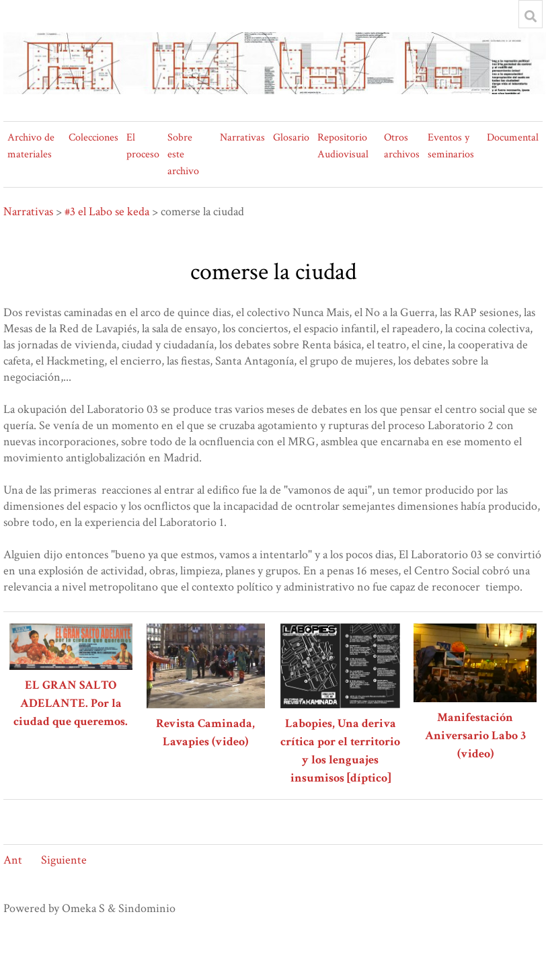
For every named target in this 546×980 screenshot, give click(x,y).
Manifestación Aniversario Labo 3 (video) (475, 736)
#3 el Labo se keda (107, 212)
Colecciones (93, 138)
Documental (513, 138)
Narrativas (242, 138)
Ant (13, 860)
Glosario (291, 138)
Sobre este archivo (183, 154)
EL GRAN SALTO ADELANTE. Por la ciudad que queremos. (71, 703)
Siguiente (64, 860)
